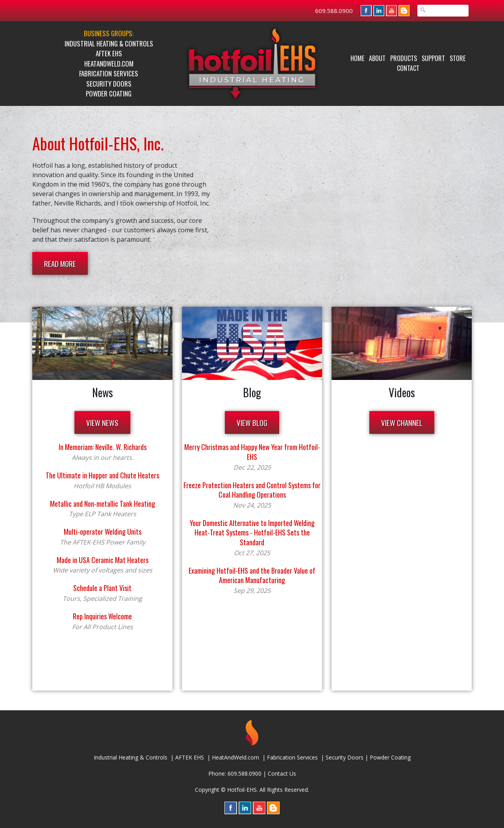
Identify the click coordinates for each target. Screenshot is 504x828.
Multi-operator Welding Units (103, 532)
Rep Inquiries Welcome (102, 616)
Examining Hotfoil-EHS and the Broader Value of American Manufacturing (252, 575)
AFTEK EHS (109, 53)
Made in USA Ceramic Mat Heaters (103, 560)
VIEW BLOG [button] (252, 422)
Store (458, 58)
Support (433, 58)
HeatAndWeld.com (109, 64)
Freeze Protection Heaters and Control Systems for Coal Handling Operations (252, 490)
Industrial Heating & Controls (109, 44)
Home (357, 58)
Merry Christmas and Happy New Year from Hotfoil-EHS (252, 452)
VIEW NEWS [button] (102, 422)
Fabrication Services (109, 73)
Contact (408, 68)
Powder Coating (109, 94)
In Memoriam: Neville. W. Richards (103, 447)
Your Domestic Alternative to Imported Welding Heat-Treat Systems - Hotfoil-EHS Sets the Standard (252, 533)
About (377, 58)
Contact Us (282, 773)
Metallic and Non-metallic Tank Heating (103, 504)
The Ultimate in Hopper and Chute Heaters (102, 475)
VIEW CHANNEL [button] (402, 422)
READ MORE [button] (60, 263)
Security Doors (109, 84)
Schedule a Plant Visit (102, 588)
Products (404, 58)
